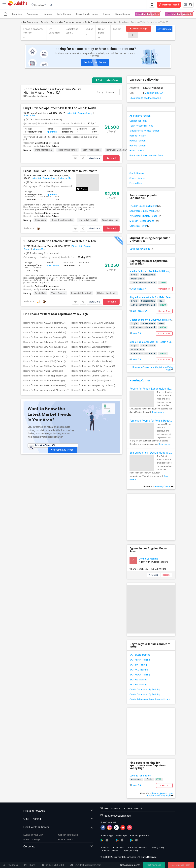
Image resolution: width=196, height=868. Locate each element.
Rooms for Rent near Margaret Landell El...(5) (45, 333)
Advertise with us (110, 851)
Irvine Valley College (49, 147)
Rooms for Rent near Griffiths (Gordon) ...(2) (92, 376)
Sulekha (17, 5)
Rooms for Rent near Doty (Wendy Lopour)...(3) (46, 348)
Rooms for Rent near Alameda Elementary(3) (45, 338)
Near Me (17, 15)
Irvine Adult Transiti (88, 221)
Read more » (158, 413)
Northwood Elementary (117, 150)
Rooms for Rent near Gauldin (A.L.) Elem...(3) (45, 352)
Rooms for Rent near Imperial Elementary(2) (44, 381)
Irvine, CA (72, 114)
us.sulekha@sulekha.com (118, 816)
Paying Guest (136, 184)
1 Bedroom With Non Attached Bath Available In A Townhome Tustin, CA (61, 242)
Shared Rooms (137, 179)
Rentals (44, 23)
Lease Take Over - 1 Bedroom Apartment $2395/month (60, 171)
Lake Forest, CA (139, 312)
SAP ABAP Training (140, 660)
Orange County (85, 114)
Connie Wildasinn (148, 559)
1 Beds (149, 780)
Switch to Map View (107, 81)
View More (94, 159)
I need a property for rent (33, 32)
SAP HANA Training (140, 675)
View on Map (30, 116)
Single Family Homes (87, 15)
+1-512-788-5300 (113, 809)
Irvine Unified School (67, 150)
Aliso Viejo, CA (139, 289)
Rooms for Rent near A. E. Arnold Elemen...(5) (45, 323)
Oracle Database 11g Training (145, 690)
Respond (111, 159)
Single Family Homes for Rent (145, 131)
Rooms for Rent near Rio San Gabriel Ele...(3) (93, 352)
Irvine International (44, 150)
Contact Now (164, 290)
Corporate (58, 847)
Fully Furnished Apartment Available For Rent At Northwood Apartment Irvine (61, 109)
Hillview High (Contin (107, 294)
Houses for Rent (138, 141)
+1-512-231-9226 (133, 809)
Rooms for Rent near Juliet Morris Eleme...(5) (93, 333)
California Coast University (52, 290)
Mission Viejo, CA (153, 94)
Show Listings (139, 29)
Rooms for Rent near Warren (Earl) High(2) (43, 372)
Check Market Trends (62, 448)
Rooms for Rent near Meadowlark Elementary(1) (46, 391)
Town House (53, 266)
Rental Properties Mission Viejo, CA (100, 23)
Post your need (154, 865)
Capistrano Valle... (72, 32)
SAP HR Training (138, 680)
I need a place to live (147, 15)
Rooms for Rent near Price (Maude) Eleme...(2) (93, 381)
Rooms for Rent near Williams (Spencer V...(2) (45, 376)
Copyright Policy (131, 851)
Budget (117, 30)
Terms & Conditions (137, 848)
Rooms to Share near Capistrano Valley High (153, 369)
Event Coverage (32, 840)
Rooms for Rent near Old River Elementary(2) (45, 367)
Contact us (118, 848)
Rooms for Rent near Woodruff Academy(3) (92, 362)
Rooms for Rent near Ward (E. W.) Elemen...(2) (93, 367)
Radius (89, 30)
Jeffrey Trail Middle (92, 150)
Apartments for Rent (140, 116)
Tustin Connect (58, 294)
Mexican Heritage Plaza (144, 222)
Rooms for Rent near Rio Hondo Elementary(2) (45, 386)
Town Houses (64, 15)
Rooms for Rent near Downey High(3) (89, 343)
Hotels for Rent (137, 151)
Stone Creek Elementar (62, 221)
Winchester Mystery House (146, 217)
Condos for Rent (138, 121)
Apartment (52, 132)
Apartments (33, 15)
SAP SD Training (138, 685)
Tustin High (40, 294)
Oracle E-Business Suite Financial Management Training (151, 700)
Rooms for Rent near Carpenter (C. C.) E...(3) (92, 338)
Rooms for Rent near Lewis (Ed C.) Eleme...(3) (45, 362)
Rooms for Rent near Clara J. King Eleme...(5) (93, 323)
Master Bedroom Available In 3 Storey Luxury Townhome (160, 272)
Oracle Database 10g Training (145, 695)
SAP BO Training (138, 665)
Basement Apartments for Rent (146, 156)
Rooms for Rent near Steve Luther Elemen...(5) (45, 328)
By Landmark (55, 32)
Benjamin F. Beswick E (81, 294)
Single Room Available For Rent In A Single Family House (160, 343)
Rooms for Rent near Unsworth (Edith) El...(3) (93, 357)
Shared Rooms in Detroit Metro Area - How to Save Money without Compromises (151, 453)
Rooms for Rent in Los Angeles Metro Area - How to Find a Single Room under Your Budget (151, 389)
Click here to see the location (145, 99)
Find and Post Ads (58, 811)
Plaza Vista (40, 221)
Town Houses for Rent (141, 126)
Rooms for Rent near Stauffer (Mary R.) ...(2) (92, 372)
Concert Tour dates (68, 835)
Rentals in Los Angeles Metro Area (66, 23)
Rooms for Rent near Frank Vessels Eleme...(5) (94, 328)
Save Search (164, 30)
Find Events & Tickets (58, 828)
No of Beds (101, 32)
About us (105, 848)
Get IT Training (58, 820)
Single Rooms (123, 15)
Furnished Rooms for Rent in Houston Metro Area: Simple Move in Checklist (151, 421)
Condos (48, 15)
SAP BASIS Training (140, 655)
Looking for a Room (140, 776)
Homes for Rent (138, 136)
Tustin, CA (77, 247)
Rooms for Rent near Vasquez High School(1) (93, 386)
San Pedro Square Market (145, 212)
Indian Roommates (29, 23)
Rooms (107, 15)
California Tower (140, 227)
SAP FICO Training (139, 670)
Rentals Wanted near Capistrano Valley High (160, 795)
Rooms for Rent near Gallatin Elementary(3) (92, 348)
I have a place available (179, 15)
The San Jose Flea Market (146, 207)
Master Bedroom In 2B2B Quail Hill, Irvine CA (154, 320)
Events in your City (33, 835)
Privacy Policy (158, 848)
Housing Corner (140, 381)
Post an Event (65, 840)
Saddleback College (142, 249)
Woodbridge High (110, 221)
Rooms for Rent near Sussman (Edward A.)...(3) (46, 357)
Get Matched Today (95, 63)
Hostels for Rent (138, 146)
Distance (111, 93)
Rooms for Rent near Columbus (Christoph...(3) (46, 343)
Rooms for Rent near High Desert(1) (89, 391)
